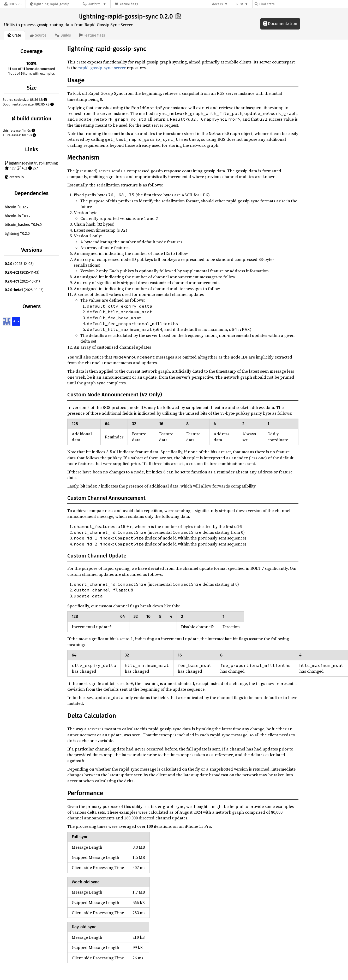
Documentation (280, 24)
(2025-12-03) (19, 264)
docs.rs (217, 4)
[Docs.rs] (13, 4)
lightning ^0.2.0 (17, 234)
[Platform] (94, 4)
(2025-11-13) (22, 272)
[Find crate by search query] (281, 4)
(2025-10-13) (24, 290)
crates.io (14, 177)
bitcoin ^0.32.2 (17, 207)
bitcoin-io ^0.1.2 (18, 216)
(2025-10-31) (22, 281)
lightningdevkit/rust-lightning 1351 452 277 (31, 166)
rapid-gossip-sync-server (102, 68)
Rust (240, 4)
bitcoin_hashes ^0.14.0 (23, 225)
